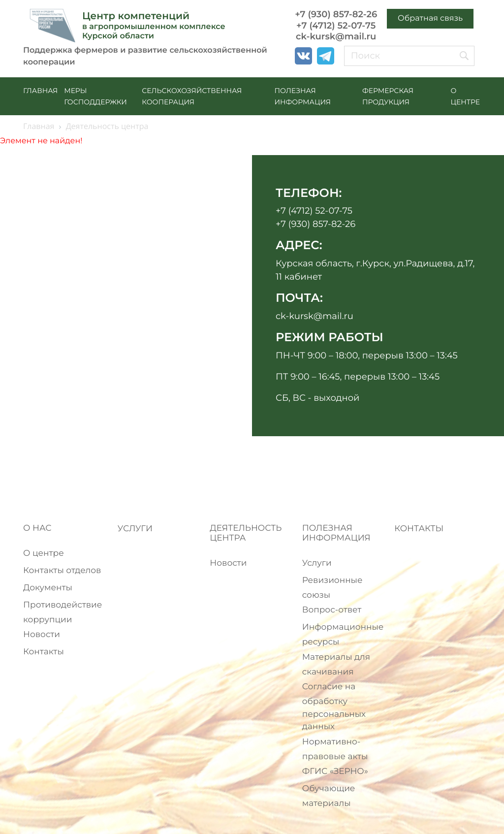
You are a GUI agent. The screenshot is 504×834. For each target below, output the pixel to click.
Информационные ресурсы (343, 635)
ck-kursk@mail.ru (336, 36)
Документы (48, 588)
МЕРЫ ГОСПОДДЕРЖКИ (95, 96)
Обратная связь (430, 18)
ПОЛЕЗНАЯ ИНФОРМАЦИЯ (303, 96)
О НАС (37, 528)
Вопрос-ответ (332, 610)
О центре (44, 553)
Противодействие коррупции (63, 612)
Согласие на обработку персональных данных (334, 707)
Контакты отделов (62, 571)
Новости (42, 635)
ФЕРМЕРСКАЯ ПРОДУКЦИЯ (388, 96)
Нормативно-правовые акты (335, 749)
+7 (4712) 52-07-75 (336, 26)
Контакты (44, 652)
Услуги (317, 563)
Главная (40, 91)
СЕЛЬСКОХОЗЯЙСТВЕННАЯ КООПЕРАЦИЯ (192, 96)
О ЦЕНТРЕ (466, 96)
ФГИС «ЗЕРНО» (335, 771)
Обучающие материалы (329, 796)
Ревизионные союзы (332, 588)
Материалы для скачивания (336, 665)
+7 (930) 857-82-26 (336, 14)
